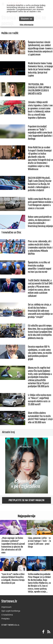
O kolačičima (7, 615)
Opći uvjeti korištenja (11, 611)
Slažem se (26, 19)
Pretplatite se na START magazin (26, 500)
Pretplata (5, 619)
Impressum (6, 607)
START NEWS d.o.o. (11, 625)
